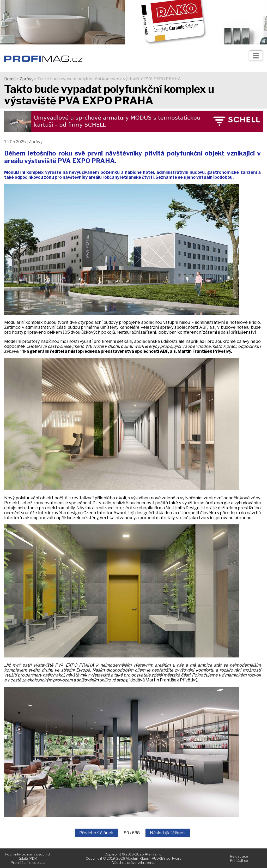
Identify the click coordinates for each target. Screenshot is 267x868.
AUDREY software (167, 858)
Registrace (239, 856)
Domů (10, 79)
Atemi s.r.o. (154, 854)
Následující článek (168, 833)
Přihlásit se (239, 860)
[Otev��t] (256, 56)
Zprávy (26, 79)
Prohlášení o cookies (28, 863)
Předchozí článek (96, 833)
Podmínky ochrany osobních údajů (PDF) (28, 856)
